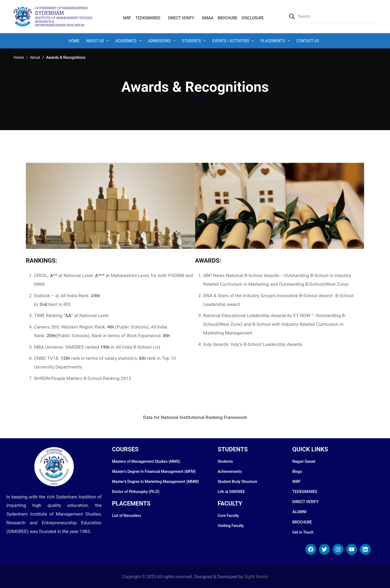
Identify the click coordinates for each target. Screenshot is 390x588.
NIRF (127, 18)
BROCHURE (228, 18)
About (35, 57)
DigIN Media (256, 577)
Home (19, 57)
